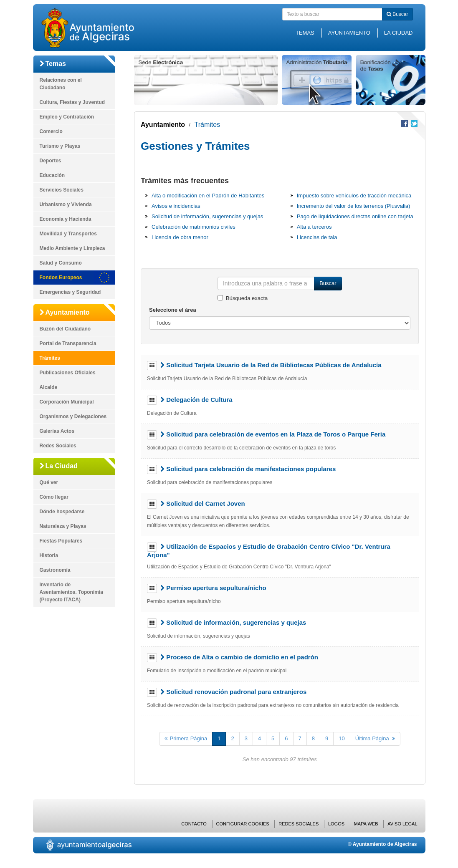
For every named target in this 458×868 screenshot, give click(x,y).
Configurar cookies (243, 824)
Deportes (51, 161)
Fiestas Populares (61, 541)
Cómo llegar (54, 497)
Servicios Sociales (62, 190)
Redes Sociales (58, 446)
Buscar (397, 14)
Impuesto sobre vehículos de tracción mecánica (354, 196)
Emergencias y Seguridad (70, 292)
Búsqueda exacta (247, 298)
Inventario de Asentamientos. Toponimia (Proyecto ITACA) (71, 592)
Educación (52, 175)
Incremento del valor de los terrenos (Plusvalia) (354, 206)
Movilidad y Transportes (68, 234)
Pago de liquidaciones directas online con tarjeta (355, 216)
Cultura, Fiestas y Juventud (72, 102)
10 (342, 738)
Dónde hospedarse (62, 512)
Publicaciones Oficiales (68, 373)
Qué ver (49, 482)
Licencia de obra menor (180, 237)
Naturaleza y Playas (63, 526)
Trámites (50, 358)
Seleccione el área (173, 310)
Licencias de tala (317, 237)
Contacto (194, 824)
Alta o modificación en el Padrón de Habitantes (208, 196)
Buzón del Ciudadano (65, 329)
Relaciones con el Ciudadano (61, 84)
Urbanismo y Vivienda (66, 204)
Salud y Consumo (61, 263)
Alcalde (49, 387)
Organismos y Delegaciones (73, 416)
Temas (305, 33)
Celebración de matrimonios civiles (194, 227)
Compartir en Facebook (405, 124)
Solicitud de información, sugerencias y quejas (207, 216)
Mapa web (366, 824)
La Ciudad (399, 33)
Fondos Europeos (61, 278)
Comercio (51, 131)
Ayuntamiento (349, 33)
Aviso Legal (402, 824)
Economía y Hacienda (66, 219)
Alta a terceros (314, 227)
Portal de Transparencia (68, 343)
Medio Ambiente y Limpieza (72, 248)
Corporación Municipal (67, 402)
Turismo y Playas (60, 146)
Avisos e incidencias (176, 206)
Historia (49, 555)
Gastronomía (55, 570)
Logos (336, 824)
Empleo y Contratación (67, 117)
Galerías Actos (57, 431)
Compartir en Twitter (414, 124)
